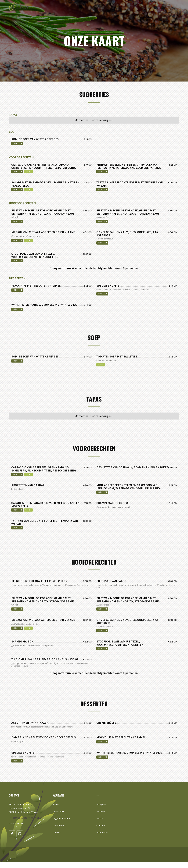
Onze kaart (58, 812)
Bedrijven (101, 805)
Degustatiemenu (61, 819)
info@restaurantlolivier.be (26, 818)
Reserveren (102, 833)
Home (56, 805)
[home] (21, 6)
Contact (101, 826)
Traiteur (57, 833)
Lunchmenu (59, 826)
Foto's (100, 819)
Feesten (101, 812)
